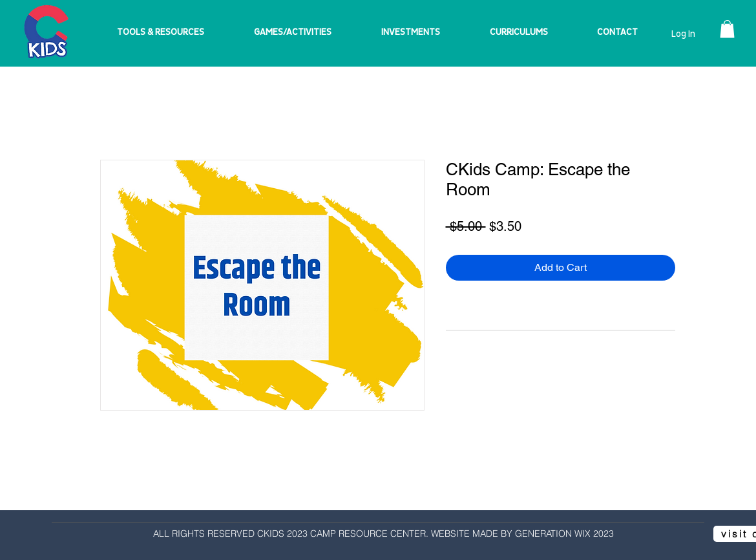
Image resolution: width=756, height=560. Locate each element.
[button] (727, 29)
